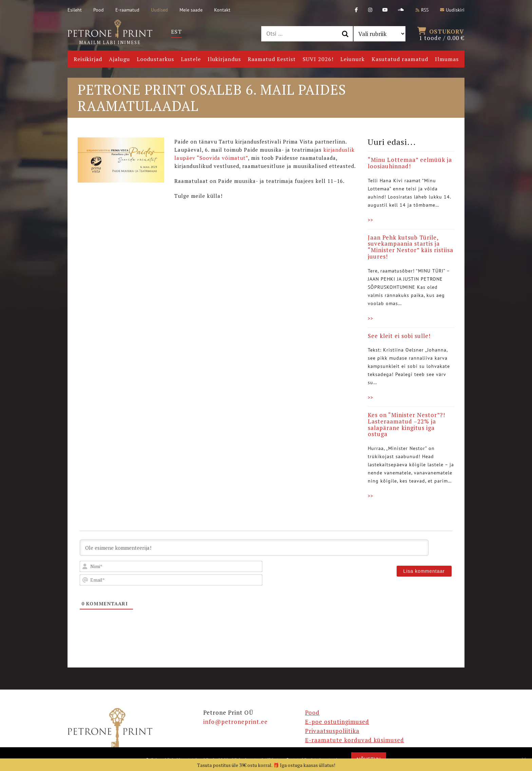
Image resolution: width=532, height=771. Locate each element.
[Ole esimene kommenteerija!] (254, 548)
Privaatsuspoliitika (332, 731)
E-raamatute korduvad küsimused (355, 740)
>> (370, 220)
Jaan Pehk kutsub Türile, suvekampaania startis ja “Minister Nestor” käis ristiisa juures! (411, 247)
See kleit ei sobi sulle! (399, 336)
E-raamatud (127, 10)
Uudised (159, 10)
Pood (99, 10)
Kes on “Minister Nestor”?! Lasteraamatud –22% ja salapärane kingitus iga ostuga (406, 424)
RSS (422, 10)
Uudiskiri (452, 10)
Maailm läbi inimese (110, 33)
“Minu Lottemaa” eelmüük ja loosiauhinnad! (410, 163)
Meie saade (191, 10)
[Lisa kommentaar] (424, 571)
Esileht (75, 10)
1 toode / (442, 34)
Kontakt (222, 10)
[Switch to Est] (176, 32)
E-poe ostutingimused (337, 722)
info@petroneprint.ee (235, 722)
